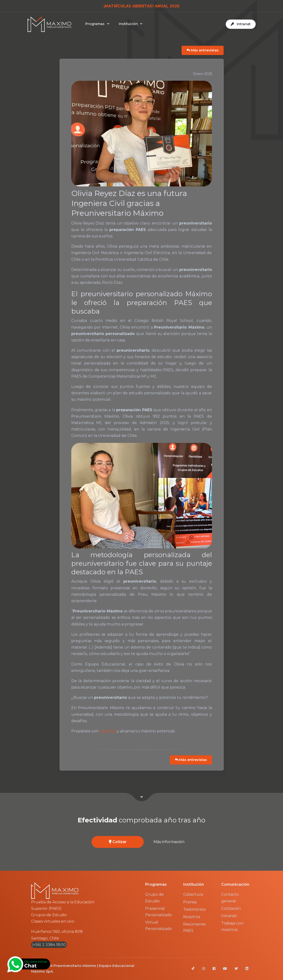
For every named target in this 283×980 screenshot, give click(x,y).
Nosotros (192, 917)
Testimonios (194, 909)
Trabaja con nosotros (232, 926)
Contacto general (230, 898)
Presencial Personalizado (159, 912)
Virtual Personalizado (159, 925)
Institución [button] (130, 24)
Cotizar (118, 842)
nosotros (108, 731)
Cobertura (193, 894)
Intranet (229, 916)
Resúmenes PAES (194, 927)
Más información (169, 842)
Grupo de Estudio (154, 898)
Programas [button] (96, 24)
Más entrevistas (203, 50)
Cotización (231, 908)
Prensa (190, 902)
